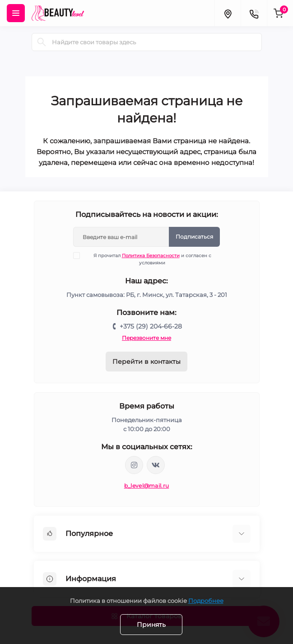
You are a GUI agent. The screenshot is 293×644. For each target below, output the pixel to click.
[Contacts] (254, 13)
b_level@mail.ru (147, 486)
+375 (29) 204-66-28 (151, 326)
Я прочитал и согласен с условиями (148, 259)
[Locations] (228, 13)
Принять (151, 625)
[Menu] (16, 13)
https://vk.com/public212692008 (156, 465)
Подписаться (194, 237)
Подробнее (206, 601)
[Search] (42, 42)
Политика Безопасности (151, 256)
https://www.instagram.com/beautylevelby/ (134, 465)
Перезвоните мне (146, 338)
